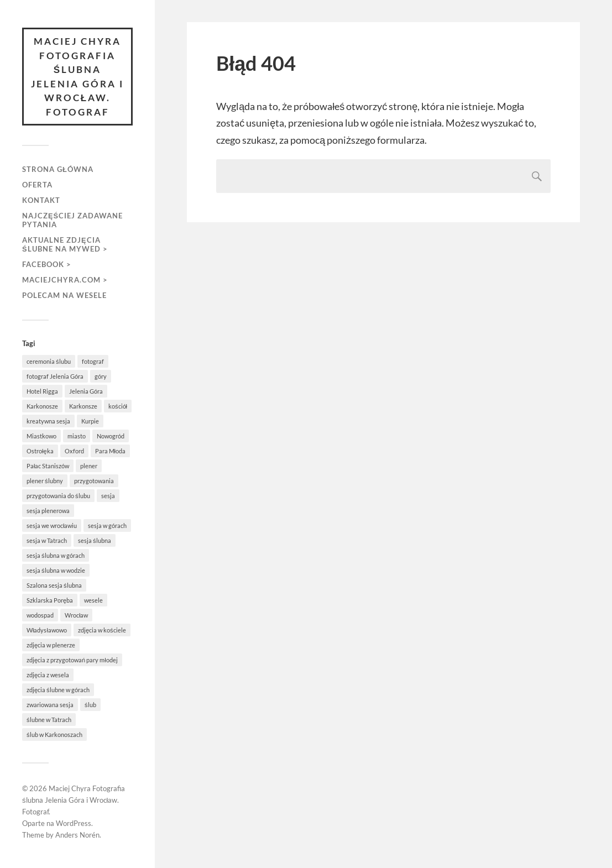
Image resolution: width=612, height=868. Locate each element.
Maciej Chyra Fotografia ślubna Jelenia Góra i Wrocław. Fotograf (77, 77)
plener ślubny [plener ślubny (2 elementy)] (45, 481)
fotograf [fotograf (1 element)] (93, 361)
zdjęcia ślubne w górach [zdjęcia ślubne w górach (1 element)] (58, 690)
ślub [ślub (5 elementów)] (90, 705)
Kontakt (41, 200)
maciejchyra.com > (65, 280)
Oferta (37, 185)
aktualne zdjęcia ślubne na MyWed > (65, 244)
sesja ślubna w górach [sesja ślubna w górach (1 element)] (56, 555)
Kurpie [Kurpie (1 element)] (90, 421)
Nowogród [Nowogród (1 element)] (111, 436)
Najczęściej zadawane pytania (72, 220)
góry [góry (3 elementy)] (101, 376)
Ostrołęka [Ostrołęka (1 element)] (40, 451)
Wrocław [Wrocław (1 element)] (76, 615)
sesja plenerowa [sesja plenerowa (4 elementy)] (48, 511)
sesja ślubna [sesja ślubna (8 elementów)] (95, 540)
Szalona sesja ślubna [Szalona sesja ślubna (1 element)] (54, 585)
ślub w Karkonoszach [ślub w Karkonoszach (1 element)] (54, 734)
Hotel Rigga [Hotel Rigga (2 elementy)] (42, 391)
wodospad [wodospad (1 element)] (40, 615)
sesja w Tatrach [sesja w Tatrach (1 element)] (47, 540)
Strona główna (58, 169)
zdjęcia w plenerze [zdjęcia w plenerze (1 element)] (51, 645)
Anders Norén (77, 835)
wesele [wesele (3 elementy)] (93, 600)
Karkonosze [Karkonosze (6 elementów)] (42, 406)
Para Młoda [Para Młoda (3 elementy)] (110, 451)
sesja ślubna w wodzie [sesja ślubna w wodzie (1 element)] (56, 570)
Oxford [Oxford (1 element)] (74, 451)
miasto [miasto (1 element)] (77, 436)
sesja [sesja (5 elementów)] (108, 496)
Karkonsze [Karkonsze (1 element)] (83, 406)
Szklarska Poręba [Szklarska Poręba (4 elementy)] (50, 600)
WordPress (74, 823)
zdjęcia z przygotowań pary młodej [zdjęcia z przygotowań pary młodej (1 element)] (72, 660)
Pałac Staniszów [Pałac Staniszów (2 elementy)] (48, 466)
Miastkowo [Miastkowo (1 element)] (41, 436)
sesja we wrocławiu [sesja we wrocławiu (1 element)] (52, 525)
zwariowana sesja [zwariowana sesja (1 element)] (50, 705)
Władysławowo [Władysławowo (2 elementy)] (47, 630)
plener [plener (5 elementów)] (89, 466)
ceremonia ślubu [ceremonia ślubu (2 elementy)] (49, 361)
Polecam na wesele (64, 295)
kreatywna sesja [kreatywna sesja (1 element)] (48, 421)
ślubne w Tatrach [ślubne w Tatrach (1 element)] (49, 720)
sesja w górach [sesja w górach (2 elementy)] (107, 525)
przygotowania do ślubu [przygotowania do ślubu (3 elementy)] (58, 496)
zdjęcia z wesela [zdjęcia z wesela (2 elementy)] (48, 675)
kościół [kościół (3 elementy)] (118, 406)
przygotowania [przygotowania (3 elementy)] (94, 481)
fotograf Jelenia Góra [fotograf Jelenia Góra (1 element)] (55, 376)
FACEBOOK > (47, 264)
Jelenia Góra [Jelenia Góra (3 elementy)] (86, 391)
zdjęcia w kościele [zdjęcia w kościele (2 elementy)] (102, 630)
